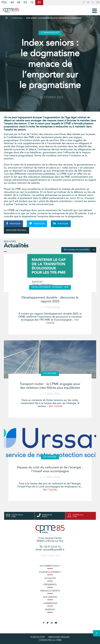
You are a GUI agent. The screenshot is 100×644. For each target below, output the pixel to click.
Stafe (58, 556)
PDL (4, 3)
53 (25, 3)
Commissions (50, 603)
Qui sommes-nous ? (50, 566)
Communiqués (17, 18)
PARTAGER (13, 223)
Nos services (50, 597)
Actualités (50, 578)
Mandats (50, 610)
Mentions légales (59, 637)
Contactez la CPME (50, 640)
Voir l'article (56, 406)
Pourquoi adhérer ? (50, 572)
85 (39, 3)
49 (19, 3)
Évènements (50, 585)
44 (12, 3)
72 (32, 3)
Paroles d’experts (50, 591)
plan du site (38, 637)
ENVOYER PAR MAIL (16, 230)
